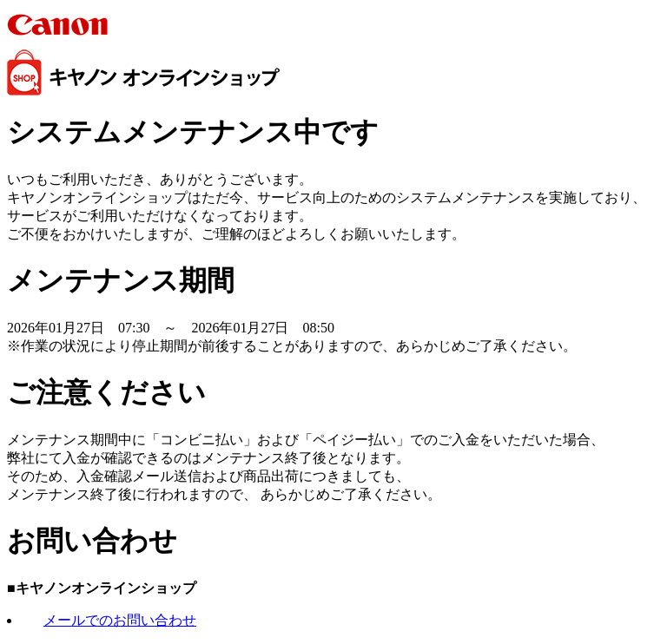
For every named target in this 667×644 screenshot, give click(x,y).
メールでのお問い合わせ (120, 620)
